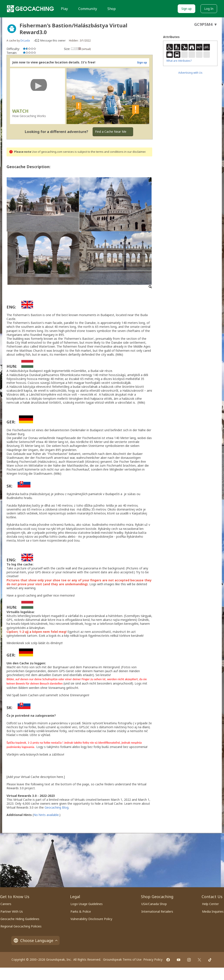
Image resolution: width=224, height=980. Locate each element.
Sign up (186, 9)
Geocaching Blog (57, 807)
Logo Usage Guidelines (87, 904)
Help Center (210, 904)
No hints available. (46, 815)
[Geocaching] (30, 9)
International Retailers (157, 911)
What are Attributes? (179, 61)
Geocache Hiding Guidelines (20, 919)
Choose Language (35, 940)
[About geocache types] (12, 29)
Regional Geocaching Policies (21, 926)
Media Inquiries (213, 911)
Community (88, 9)
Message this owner (53, 41)
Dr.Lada (25, 41)
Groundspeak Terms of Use (122, 959)
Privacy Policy (153, 959)
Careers (6, 904)
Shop (112, 9)
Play (64, 9)
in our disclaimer (135, 152)
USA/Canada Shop (154, 904)
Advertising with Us (190, 73)
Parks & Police (81, 911)
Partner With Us (12, 911)
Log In (209, 9)
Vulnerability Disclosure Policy (91, 919)
